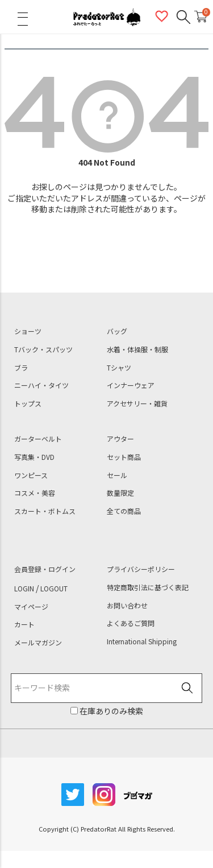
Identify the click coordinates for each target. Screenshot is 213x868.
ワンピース (31, 475)
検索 (187, 689)
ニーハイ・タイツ (41, 385)
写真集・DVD (34, 457)
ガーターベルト (38, 439)
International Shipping (142, 641)
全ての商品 (124, 511)
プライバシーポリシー (141, 569)
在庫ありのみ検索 (110, 711)
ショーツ (28, 331)
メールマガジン (38, 643)
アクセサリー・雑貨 (137, 404)
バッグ (117, 331)
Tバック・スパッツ (43, 349)
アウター (120, 439)
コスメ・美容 (35, 493)
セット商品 (124, 457)
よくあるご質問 (131, 623)
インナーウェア (131, 385)
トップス (28, 404)
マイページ (31, 607)
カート (24, 624)
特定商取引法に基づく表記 (148, 587)
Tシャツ (119, 368)
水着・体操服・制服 (137, 349)
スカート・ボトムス (45, 511)
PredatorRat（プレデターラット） (107, 17)
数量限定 (120, 493)
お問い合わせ (127, 606)
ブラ (21, 368)
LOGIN (24, 589)
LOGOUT (54, 589)
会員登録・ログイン (45, 569)
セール (117, 475)
